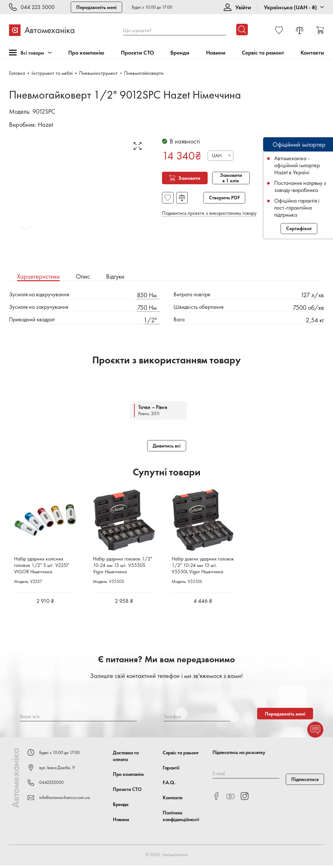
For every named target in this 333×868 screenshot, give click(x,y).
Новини (216, 53)
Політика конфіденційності (181, 818)
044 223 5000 (38, 7)
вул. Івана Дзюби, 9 (57, 770)
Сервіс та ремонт (263, 53)
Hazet (45, 125)
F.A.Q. (169, 785)
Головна (17, 73)
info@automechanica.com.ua (64, 800)
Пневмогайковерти (144, 73)
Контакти (312, 53)
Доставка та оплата (126, 758)
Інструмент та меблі (52, 73)
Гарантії (171, 770)
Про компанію (86, 53)
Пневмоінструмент (99, 73)
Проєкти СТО (137, 53)
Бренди (180, 53)
